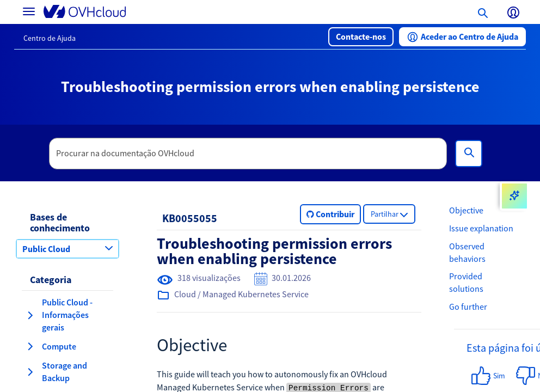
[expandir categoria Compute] (30, 346)
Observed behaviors (467, 252)
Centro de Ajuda (50, 38)
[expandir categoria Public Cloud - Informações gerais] (30, 315)
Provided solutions (466, 282)
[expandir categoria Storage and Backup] (30, 372)
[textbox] (248, 154)
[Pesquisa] (469, 154)
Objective (466, 210)
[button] (361, 37)
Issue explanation (481, 228)
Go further (468, 307)
